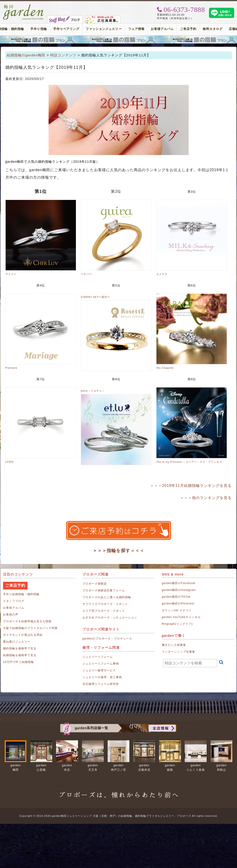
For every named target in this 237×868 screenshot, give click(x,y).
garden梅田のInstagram (179, 590)
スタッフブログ (14, 601)
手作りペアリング (66, 29)
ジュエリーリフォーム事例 (101, 664)
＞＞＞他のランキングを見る (206, 498)
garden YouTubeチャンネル (181, 617)
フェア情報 (136, 29)
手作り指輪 (39, 29)
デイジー (11, 274)
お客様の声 (11, 615)
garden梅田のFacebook (179, 583)
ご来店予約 (188, 29)
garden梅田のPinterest (178, 604)
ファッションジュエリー (104, 29)
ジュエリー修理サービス (99, 670)
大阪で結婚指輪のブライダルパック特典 (30, 628)
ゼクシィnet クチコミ (177, 610)
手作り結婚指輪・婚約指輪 (21, 594)
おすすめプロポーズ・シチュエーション (110, 618)
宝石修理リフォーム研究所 (101, 684)
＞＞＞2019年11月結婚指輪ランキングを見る (191, 486)
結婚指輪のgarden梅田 (26, 55)
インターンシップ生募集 (179, 652)
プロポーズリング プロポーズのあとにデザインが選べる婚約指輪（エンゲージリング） (118, 40)
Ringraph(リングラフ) (177, 624)
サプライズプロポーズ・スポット (105, 604)
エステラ (162, 274)
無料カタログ (212, 29)
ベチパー (86, 274)
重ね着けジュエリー (17, 642)
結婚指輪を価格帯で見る (20, 655)
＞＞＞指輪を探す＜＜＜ (118, 551)
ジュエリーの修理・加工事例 (102, 677)
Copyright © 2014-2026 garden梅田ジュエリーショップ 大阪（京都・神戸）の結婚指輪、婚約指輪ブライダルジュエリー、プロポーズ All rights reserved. (118, 816)
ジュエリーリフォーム (98, 657)
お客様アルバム (162, 29)
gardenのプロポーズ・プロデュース (107, 639)
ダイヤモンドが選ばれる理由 (23, 635)
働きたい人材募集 (174, 645)
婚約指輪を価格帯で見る (20, 648)
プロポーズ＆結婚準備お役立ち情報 (27, 621)
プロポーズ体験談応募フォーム (104, 590)
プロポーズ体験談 (95, 584)
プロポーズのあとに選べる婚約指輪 (107, 597)
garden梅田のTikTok (176, 597)
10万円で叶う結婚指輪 (19, 662)
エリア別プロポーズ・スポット (104, 611)
